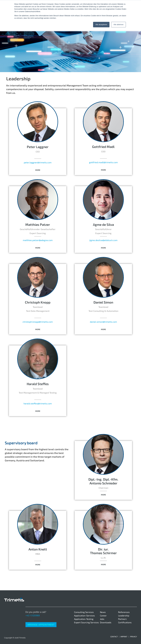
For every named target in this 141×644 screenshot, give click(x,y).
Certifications (125, 622)
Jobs (102, 619)
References (124, 612)
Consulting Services (84, 612)
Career (103, 616)
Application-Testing (84, 619)
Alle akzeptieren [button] (101, 25)
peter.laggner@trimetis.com (38, 162)
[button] (38, 170)
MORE (38, 170)
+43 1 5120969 (33, 615)
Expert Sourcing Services (86, 622)
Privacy (133, 637)
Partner (122, 619)
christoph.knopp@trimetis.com (38, 322)
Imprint (124, 637)
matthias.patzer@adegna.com (38, 240)
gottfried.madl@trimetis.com (103, 162)
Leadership (124, 616)
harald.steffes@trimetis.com (38, 403)
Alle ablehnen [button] (118, 25)
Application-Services (84, 616)
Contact (114, 637)
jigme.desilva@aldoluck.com (103, 240)
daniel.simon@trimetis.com (103, 322)
